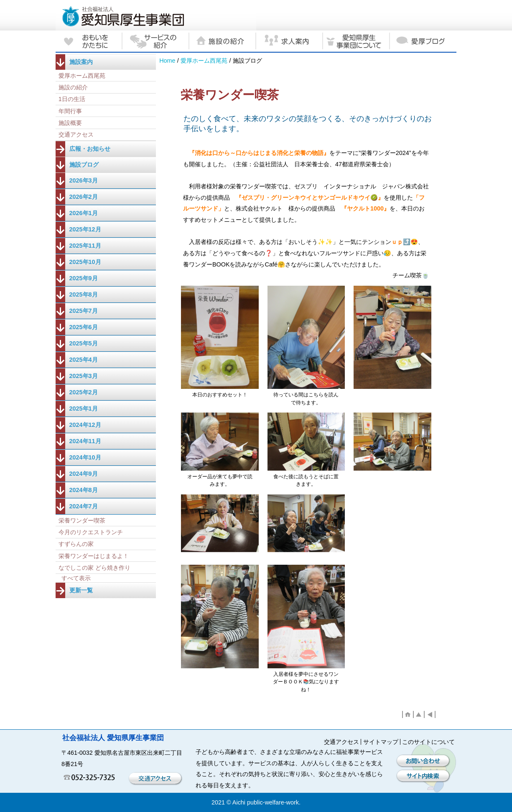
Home (167, 61)
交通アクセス (76, 134)
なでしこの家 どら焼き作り (94, 568)
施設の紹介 (73, 87)
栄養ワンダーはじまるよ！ (94, 556)
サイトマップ (381, 742)
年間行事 (70, 111)
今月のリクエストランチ (91, 532)
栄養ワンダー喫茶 (82, 520)
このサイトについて (428, 742)
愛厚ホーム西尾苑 (204, 61)
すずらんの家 (76, 544)
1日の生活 (72, 99)
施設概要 (70, 123)
